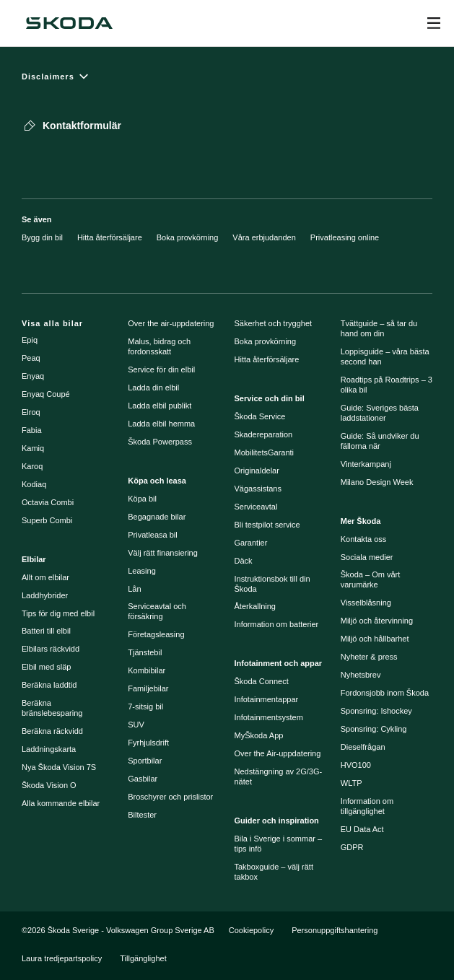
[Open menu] (434, 23)
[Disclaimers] (227, 76)
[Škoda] (69, 23)
